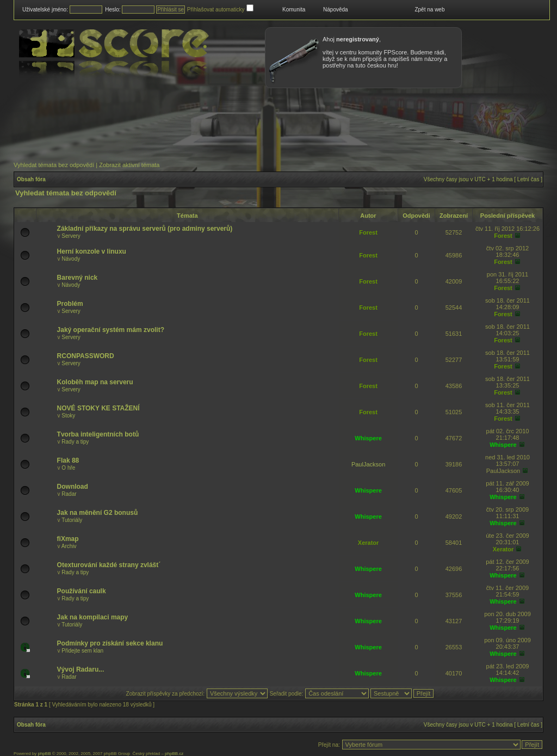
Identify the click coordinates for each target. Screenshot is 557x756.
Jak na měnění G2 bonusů (98, 513)
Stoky (68, 416)
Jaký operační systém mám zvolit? (111, 330)
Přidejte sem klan (82, 651)
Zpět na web (429, 10)
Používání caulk (82, 591)
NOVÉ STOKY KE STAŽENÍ (98, 408)
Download (73, 487)
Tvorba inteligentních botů (98, 434)
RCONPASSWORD (86, 356)
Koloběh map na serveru (95, 382)
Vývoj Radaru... (81, 669)
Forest (368, 232)
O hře (68, 468)
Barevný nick (78, 278)
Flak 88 (68, 460)
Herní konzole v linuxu (92, 251)
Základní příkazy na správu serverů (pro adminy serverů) (145, 229)
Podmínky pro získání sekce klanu (110, 643)
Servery (71, 236)
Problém (70, 304)
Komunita (294, 10)
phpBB (44, 754)
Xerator (369, 543)
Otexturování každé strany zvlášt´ (109, 565)
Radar (69, 494)
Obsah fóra (31, 179)
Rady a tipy (75, 442)
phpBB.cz (174, 754)
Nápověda (336, 10)
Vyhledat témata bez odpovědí (54, 165)
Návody (71, 259)
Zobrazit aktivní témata (129, 165)
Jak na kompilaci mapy (93, 617)
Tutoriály (72, 520)
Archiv (69, 546)
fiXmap (68, 539)
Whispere (368, 438)
